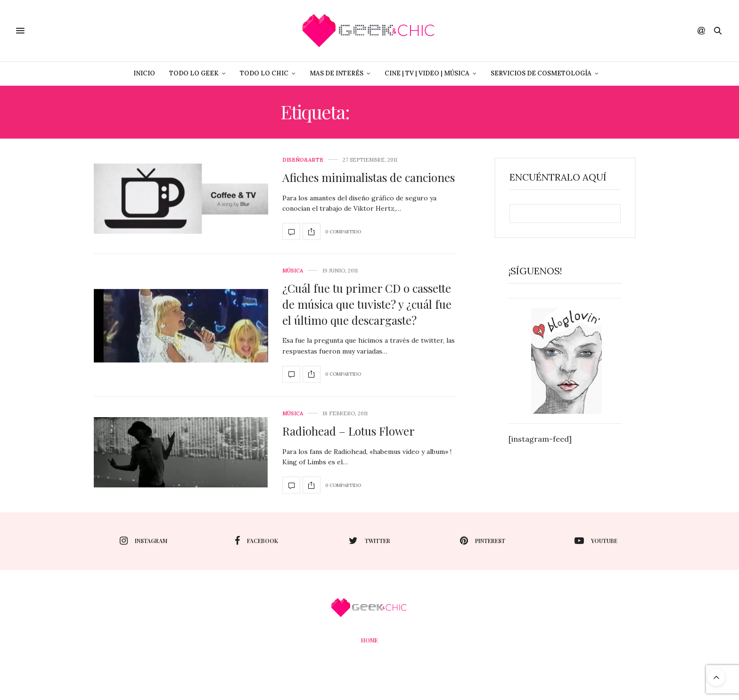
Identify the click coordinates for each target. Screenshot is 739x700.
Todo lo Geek (194, 73)
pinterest (483, 541)
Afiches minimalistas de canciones (369, 177)
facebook (256, 541)
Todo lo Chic (264, 73)
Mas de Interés (337, 73)
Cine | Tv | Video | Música (427, 73)
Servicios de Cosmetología (541, 73)
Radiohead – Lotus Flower (349, 431)
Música (293, 271)
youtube (596, 541)
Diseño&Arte (303, 160)
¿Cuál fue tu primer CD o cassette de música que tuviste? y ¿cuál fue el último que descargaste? (367, 304)
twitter (369, 541)
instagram (144, 541)
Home (369, 640)
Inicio (144, 73)
